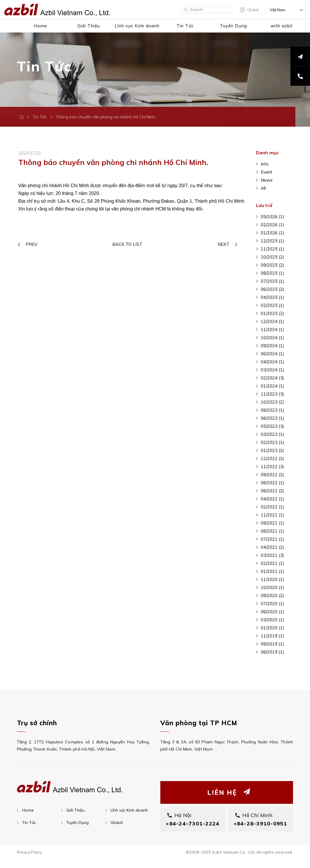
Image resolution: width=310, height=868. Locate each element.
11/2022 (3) (272, 467)
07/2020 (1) (272, 604)
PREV (32, 243)
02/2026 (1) (272, 225)
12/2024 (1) (272, 321)
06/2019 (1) (272, 652)
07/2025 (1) (272, 281)
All (263, 188)
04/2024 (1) (272, 362)
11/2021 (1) (272, 515)
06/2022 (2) (272, 491)
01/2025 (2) (272, 313)
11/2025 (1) (272, 249)
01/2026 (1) (272, 233)
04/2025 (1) (272, 297)
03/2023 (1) (272, 434)
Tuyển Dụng (77, 823)
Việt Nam (277, 10)
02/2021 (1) (272, 563)
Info (265, 164)
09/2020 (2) (272, 596)
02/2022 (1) (272, 507)
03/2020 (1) (272, 620)
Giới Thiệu (75, 810)
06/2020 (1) (272, 612)
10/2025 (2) (272, 257)
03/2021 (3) (272, 555)
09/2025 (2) (272, 265)
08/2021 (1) (272, 531)
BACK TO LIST (127, 243)
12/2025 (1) (272, 241)
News (267, 180)
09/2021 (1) (272, 523)
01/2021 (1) (272, 571)
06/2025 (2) (272, 289)
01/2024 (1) (272, 386)
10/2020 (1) (272, 587)
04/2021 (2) (272, 547)
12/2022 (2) (272, 458)
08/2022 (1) (272, 483)
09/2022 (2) (272, 475)
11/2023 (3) (272, 394)
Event (267, 172)
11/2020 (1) (272, 579)
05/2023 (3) (272, 426)
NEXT (224, 243)
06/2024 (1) (272, 354)
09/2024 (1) (272, 346)
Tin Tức (40, 117)
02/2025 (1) (272, 305)
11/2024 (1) (272, 329)
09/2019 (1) (272, 644)
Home (28, 810)
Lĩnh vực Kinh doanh (129, 810)
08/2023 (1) (272, 410)
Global (253, 10)
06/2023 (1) (272, 418)
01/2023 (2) (272, 450)
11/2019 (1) (272, 636)
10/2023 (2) (272, 402)
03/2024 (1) (272, 370)
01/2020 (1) (272, 628)
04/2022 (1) (272, 499)
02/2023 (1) (272, 442)
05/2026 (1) (272, 217)
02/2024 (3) (272, 378)
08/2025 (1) (272, 273)
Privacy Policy (29, 861)
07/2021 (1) (272, 539)
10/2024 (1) (272, 338)
